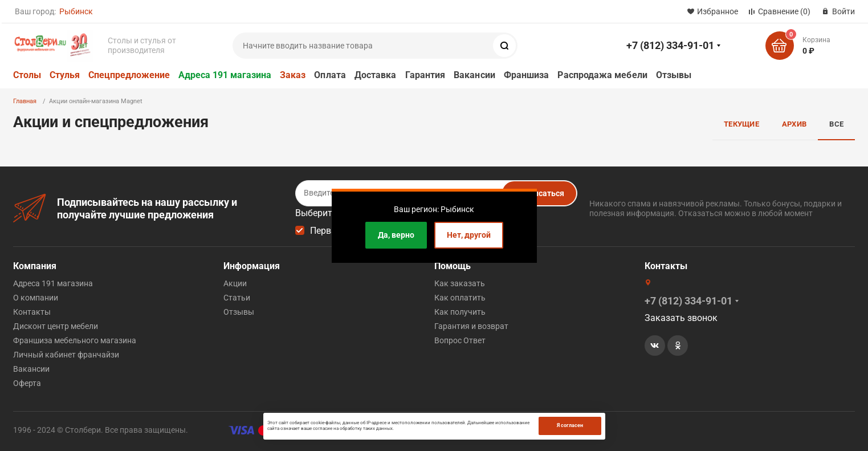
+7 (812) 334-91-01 (670, 45)
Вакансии (474, 75)
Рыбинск (76, 11)
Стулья (65, 75)
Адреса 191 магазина (225, 75)
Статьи (237, 298)
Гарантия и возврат (471, 326)
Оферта (27, 383)
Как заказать (460, 283)
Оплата (330, 75)
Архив (794, 124)
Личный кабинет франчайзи (66, 355)
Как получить (460, 312)
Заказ (293, 75)
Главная (25, 101)
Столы (27, 75)
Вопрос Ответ (460, 340)
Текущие (741, 124)
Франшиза (527, 75)
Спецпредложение (129, 75)
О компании (36, 298)
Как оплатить (460, 298)
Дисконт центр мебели (56, 326)
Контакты (32, 312)
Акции (235, 283)
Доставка (376, 75)
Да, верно (396, 235)
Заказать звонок (681, 318)
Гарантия (425, 75)
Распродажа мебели (602, 75)
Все (836, 124)
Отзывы (674, 75)
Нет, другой (469, 235)
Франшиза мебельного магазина (75, 340)
